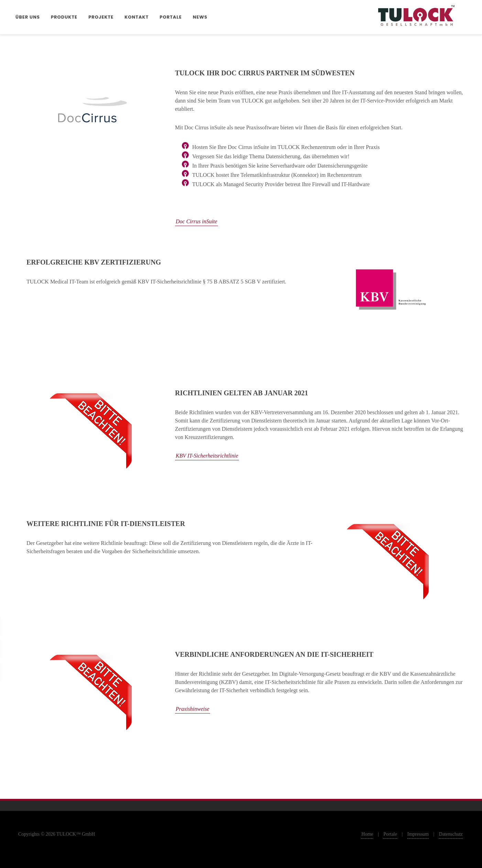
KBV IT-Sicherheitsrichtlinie (207, 456)
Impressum (418, 834)
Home (367, 834)
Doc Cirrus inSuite (196, 221)
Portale (390, 834)
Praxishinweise (193, 709)
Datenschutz (451, 834)
